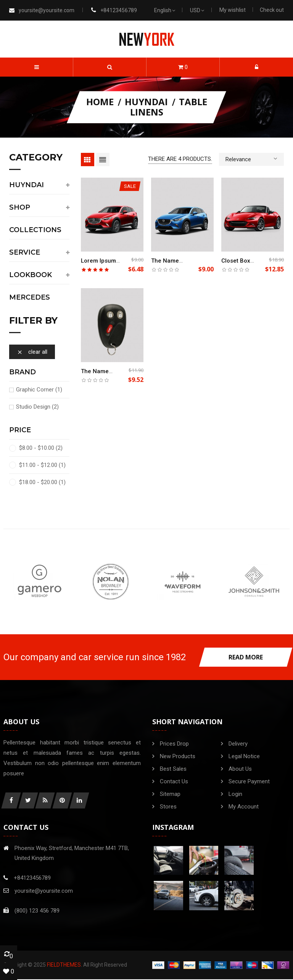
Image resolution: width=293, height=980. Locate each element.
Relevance (251, 159)
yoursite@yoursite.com (47, 10)
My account (244, 807)
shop (20, 208)
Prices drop (174, 744)
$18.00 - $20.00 (42, 482)
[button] (110, 67)
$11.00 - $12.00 (42, 465)
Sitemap (170, 794)
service (25, 253)
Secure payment (249, 781)
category (36, 158)
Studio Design (37, 407)
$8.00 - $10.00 (41, 448)
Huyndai (27, 185)
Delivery (238, 744)
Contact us (174, 781)
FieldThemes (64, 966)
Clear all (32, 352)
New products (178, 756)
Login (235, 794)
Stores (168, 807)
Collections (35, 230)
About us (240, 769)
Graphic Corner (39, 390)
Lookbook (31, 275)
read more (246, 657)
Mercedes (30, 298)
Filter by (33, 321)
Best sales (173, 769)
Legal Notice (244, 756)
